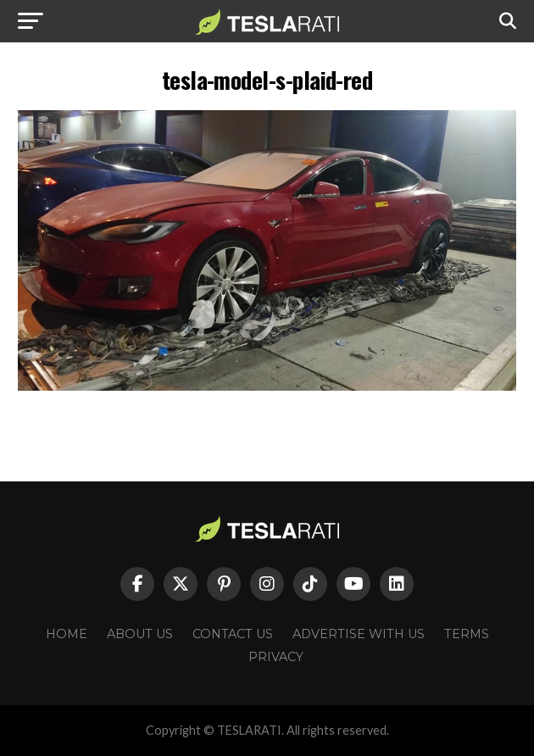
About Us (140, 634)
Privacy (276, 657)
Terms (467, 634)
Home (67, 634)
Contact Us (233, 634)
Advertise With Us (359, 634)
